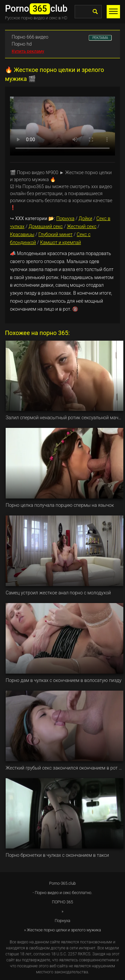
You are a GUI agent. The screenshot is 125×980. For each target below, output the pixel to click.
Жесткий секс (82, 226)
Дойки (85, 218)
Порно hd (22, 44)
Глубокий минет (55, 234)
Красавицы (22, 234)
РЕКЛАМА (100, 38)
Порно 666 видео (30, 37)
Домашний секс (46, 226)
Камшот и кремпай (60, 242)
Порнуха (65, 218)
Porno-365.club (63, 883)
